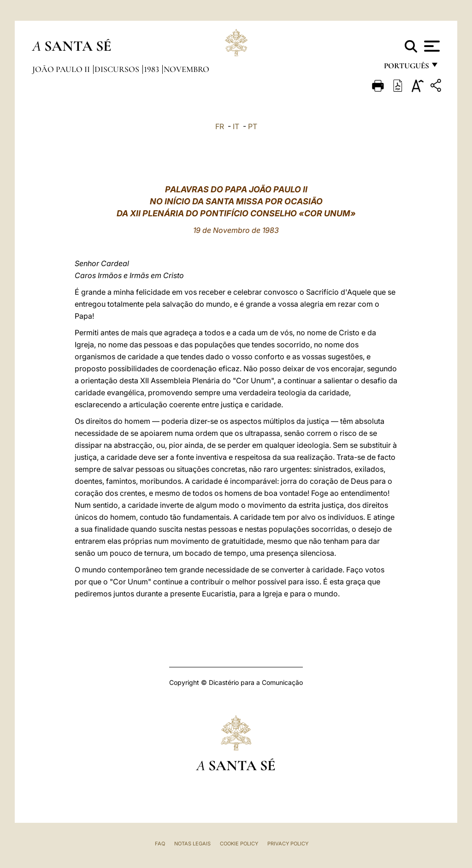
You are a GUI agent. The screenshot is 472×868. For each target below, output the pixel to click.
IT (236, 126)
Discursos (118, 69)
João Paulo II (62, 69)
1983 (152, 69)
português (406, 68)
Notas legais (192, 844)
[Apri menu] (431, 46)
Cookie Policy (239, 844)
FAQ (160, 844)
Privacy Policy (288, 844)
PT (253, 126)
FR (220, 126)
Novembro (186, 69)
